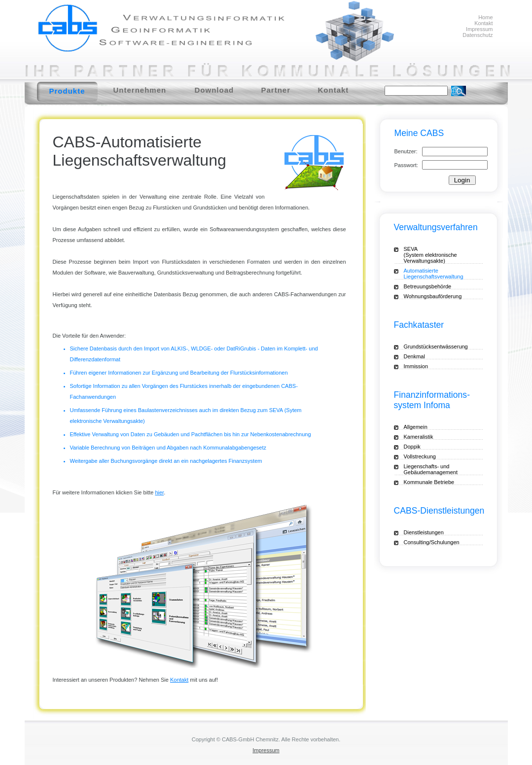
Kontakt (483, 23)
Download (214, 90)
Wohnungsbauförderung (433, 296)
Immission (416, 366)
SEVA (438, 255)
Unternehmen (140, 90)
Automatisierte (443, 274)
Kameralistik (419, 437)
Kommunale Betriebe (429, 482)
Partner (276, 90)
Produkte (67, 91)
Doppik (412, 447)
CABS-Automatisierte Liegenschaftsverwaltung (140, 151)
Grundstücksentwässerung (436, 347)
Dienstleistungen (424, 532)
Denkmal (414, 356)
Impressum (479, 29)
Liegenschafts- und (438, 469)
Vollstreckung (420, 456)
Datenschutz (478, 35)
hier (159, 492)
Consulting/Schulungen (432, 542)
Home (485, 17)
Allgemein (416, 427)
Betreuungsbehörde (428, 286)
